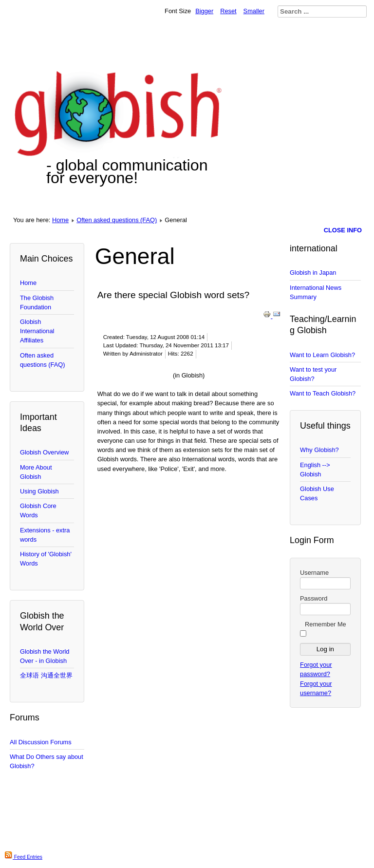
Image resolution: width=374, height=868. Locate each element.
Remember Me (326, 624)
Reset (228, 11)
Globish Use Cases (317, 493)
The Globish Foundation (37, 302)
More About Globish (36, 472)
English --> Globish (315, 470)
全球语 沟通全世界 (46, 675)
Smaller (254, 11)
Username (314, 573)
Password (314, 598)
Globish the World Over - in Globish (45, 656)
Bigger (204, 11)
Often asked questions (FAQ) (117, 220)
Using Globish (39, 491)
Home (60, 220)
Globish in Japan (313, 273)
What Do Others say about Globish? (47, 761)
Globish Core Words (38, 510)
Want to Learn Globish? (322, 355)
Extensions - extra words (45, 535)
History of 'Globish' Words (46, 559)
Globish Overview (44, 452)
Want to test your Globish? (313, 374)
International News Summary (316, 292)
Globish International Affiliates (37, 331)
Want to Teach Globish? (323, 393)
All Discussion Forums (41, 742)
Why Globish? (319, 450)
